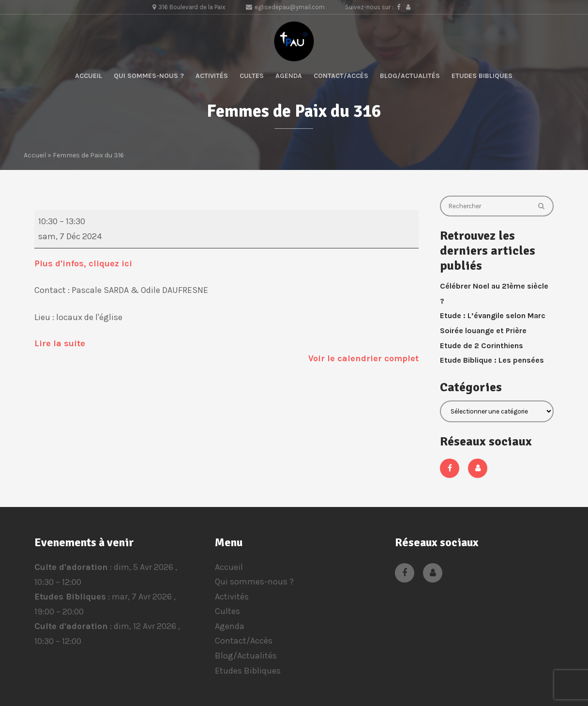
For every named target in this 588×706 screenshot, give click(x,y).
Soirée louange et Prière (483, 330)
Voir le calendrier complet (363, 358)
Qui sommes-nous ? (149, 76)
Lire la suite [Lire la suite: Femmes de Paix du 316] (60, 343)
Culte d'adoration (71, 567)
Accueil (89, 76)
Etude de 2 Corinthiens (482, 345)
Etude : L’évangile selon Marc (493, 315)
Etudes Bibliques (482, 76)
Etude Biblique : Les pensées (492, 360)
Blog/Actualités (410, 76)
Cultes (252, 76)
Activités (212, 76)
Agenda (289, 76)
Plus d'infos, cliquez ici (84, 263)
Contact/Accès (341, 76)
